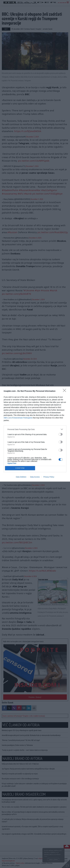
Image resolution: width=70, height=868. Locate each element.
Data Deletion (21, 477)
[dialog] (35, 434)
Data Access (35, 477)
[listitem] (35, 429)
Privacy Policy (49, 477)
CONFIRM (20, 468)
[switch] (61, 434)
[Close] (65, 391)
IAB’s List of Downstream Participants (18, 418)
